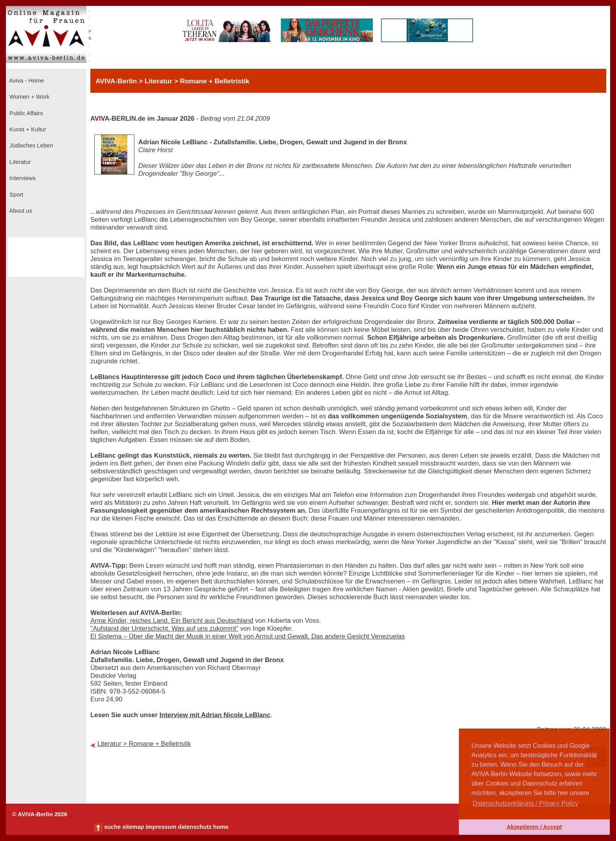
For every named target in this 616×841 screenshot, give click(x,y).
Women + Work (29, 97)
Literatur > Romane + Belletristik (144, 744)
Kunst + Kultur (27, 129)
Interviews (22, 178)
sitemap (133, 827)
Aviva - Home (26, 81)
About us (20, 211)
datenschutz (195, 827)
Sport (16, 195)
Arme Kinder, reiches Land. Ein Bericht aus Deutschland (172, 621)
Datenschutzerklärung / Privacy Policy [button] (525, 803)
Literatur (19, 162)
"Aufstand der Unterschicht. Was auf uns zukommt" (164, 628)
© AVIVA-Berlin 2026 (40, 814)
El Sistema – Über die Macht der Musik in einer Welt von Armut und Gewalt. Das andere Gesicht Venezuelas (248, 636)
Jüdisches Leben (30, 145)
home (221, 827)
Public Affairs (25, 113)
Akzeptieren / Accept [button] (534, 827)
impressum (161, 827)
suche (112, 827)
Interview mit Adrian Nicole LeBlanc (215, 715)
